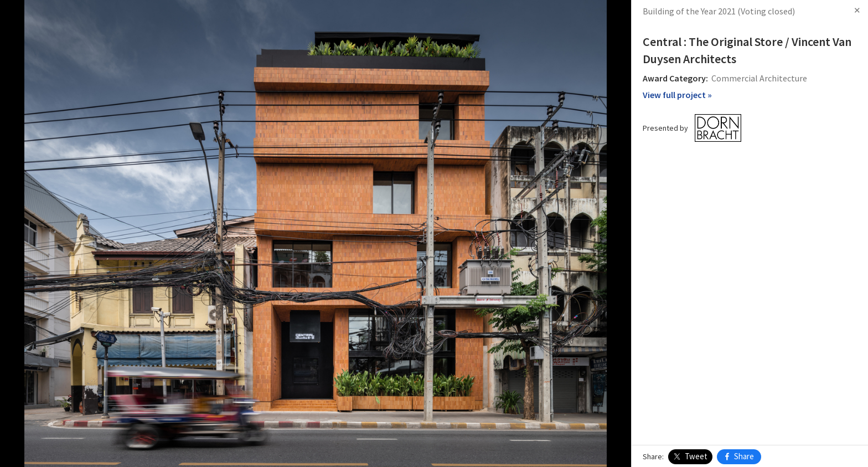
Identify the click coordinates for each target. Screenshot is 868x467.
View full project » (677, 95)
